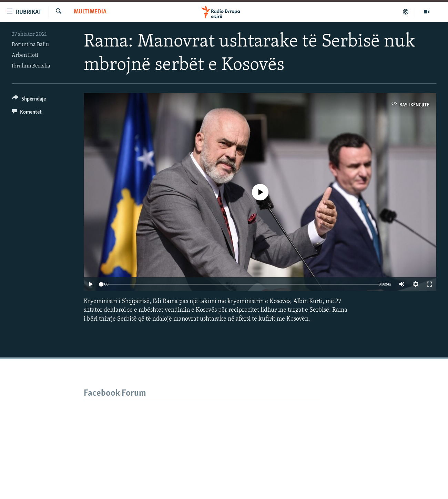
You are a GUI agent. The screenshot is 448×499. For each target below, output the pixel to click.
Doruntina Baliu (30, 45)
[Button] (29, 100)
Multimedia (90, 12)
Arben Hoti (25, 55)
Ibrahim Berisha (31, 66)
